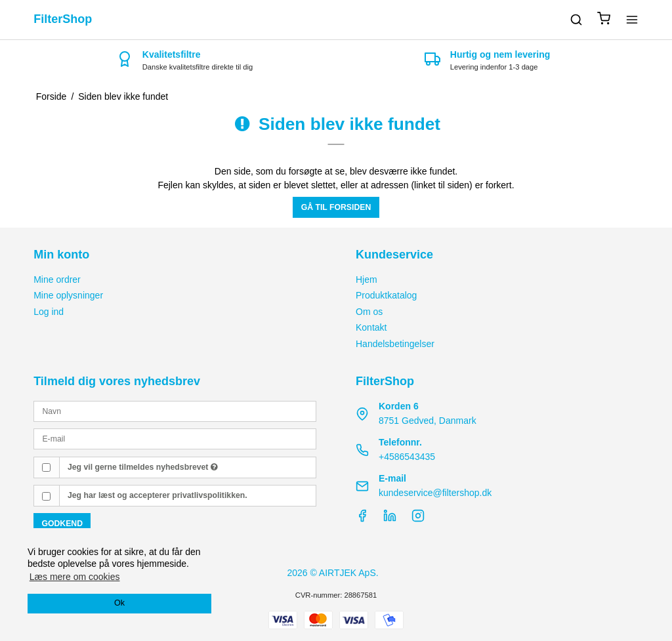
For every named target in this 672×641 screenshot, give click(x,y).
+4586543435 (407, 457)
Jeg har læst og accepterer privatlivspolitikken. (157, 495)
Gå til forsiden (336, 207)
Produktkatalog (386, 295)
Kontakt (371, 327)
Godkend (62, 524)
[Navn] (175, 411)
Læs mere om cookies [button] (75, 577)
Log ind (49, 312)
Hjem (367, 279)
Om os (369, 312)
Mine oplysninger (68, 295)
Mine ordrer (57, 279)
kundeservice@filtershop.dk (435, 493)
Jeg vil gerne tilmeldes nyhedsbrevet (143, 467)
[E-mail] (175, 438)
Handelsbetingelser (395, 344)
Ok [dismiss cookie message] (119, 603)
